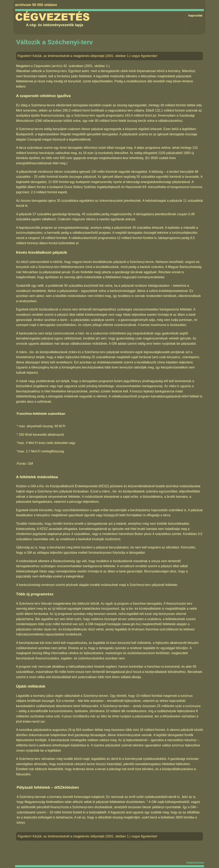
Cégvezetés (52, 17)
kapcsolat (195, 15)
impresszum (195, 862)
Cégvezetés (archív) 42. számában (58, 66)
